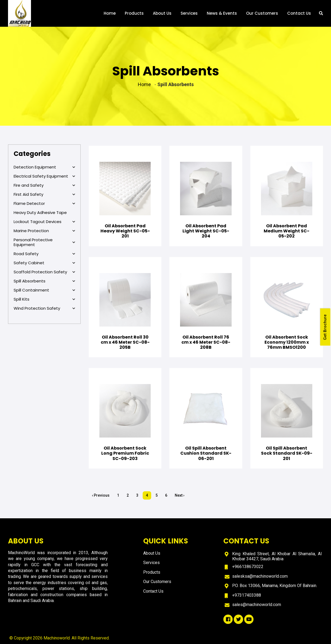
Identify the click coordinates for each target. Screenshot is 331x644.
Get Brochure (326, 327)
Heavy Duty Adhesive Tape (40, 212)
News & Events (222, 15)
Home (110, 15)
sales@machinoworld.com (257, 605)
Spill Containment (44, 290)
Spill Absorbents (44, 281)
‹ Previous (101, 495)
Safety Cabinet (44, 263)
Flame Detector (44, 204)
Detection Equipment (44, 167)
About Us (162, 15)
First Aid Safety (44, 194)
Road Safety (44, 254)
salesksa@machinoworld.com (260, 576)
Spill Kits (44, 299)
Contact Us (299, 15)
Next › (180, 495)
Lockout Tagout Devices (44, 222)
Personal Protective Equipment (44, 242)
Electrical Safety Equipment (44, 176)
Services (189, 15)
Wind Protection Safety (44, 308)
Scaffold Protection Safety (44, 272)
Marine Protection (44, 231)
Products (134, 15)
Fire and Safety (44, 185)
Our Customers (262, 15)
